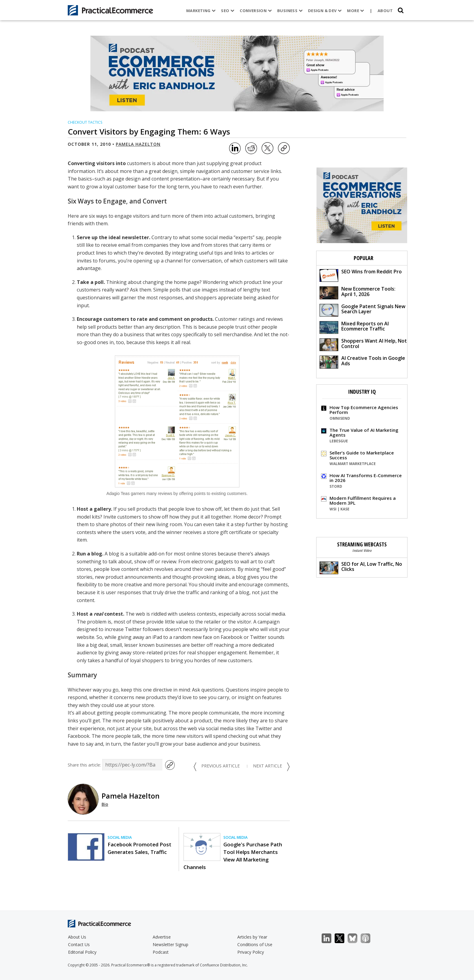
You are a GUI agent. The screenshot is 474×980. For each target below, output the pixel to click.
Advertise (162, 937)
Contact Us (79, 944)
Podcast (161, 952)
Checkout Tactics (85, 122)
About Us (77, 937)
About (385, 11)
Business (290, 11)
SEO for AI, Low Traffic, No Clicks (361, 567)
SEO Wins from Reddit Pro (361, 275)
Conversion (256, 11)
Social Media (120, 837)
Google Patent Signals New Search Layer (362, 310)
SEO (228, 11)
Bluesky (356, 938)
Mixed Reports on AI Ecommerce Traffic (354, 327)
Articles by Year (252, 937)
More (355, 11)
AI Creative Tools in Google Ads (362, 361)
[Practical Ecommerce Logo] (110, 10)
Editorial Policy (82, 952)
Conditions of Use (255, 944)
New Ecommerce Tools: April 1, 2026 (357, 292)
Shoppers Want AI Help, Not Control (363, 344)
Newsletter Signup (170, 944)
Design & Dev (325, 11)
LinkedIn (330, 938)
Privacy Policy (251, 952)
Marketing (201, 11)
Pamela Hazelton (138, 144)
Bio (105, 804)
